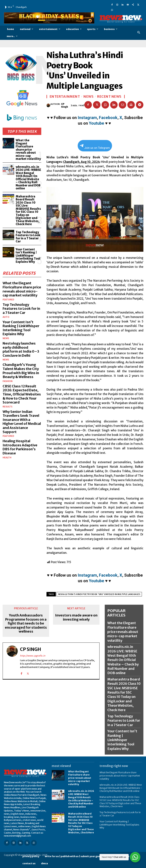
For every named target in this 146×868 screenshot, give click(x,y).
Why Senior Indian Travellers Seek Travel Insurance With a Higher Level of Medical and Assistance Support (22, 422)
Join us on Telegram (95, 147)
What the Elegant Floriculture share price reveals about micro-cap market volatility (28, 150)
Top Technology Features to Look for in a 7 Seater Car (28, 237)
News (6, 338)
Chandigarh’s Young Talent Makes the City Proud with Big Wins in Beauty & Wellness (21, 371)
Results (7, 407)
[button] (139, 33)
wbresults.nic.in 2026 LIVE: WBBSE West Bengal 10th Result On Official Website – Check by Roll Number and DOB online (28, 178)
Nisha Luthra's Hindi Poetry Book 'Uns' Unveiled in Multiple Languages (99, 594)
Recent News (109, 97)
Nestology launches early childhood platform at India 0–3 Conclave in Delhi (21, 349)
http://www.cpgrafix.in (33, 656)
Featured (8, 300)
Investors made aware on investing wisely (76, 617)
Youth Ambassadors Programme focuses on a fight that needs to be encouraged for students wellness (26, 623)
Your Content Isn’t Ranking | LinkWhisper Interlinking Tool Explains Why (28, 256)
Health (7, 458)
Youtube (97, 123)
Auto (6, 317)
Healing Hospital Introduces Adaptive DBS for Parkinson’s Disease (20, 447)
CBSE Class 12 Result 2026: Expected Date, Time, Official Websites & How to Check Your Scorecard (22, 394)
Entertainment (65, 97)
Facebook (108, 118)
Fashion (8, 381)
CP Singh (65, 105)
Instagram (87, 118)
